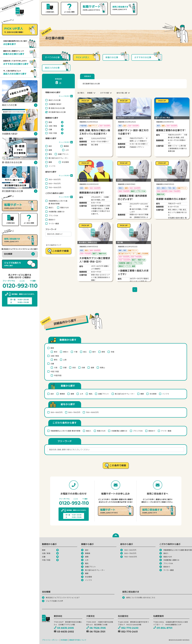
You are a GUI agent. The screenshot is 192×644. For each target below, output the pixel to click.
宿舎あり (52, 220)
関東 (50, 122)
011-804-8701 (163, 628)
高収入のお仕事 (55, 100)
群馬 (103, 352)
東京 (56, 352)
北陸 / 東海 (53, 126)
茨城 (112, 352)
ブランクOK (53, 216)
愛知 (56, 360)
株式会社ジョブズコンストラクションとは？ (63, 598)
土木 (67, 150)
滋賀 (92, 368)
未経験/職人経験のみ (57, 212)
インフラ (52, 166)
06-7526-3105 (96, 628)
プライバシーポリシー (51, 640)
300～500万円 (55, 179)
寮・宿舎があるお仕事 (57, 108)
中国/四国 (58, 375)
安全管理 (65, 162)
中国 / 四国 (53, 133)
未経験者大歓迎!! (55, 104)
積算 (50, 162)
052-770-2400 (128, 628)
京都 (65, 368)
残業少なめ (65, 208)
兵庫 (83, 368)
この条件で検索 (61, 251)
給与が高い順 (122, 93)
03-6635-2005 (64, 628)
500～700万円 (55, 184)
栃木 (94, 352)
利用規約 (64, 640)
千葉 (76, 352)
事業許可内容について (78, 640)
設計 (50, 146)
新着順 (90, 93)
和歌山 (102, 368)
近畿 (50, 129)
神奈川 (66, 352)
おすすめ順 (105, 93)
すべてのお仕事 (52, 57)
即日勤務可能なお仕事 (57, 112)
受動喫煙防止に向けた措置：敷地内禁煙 (58, 202)
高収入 (51, 208)
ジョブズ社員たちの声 (54, 601)
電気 (50, 154)
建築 (50, 150)
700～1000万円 (55, 187)
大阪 (56, 368)
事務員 (66, 146)
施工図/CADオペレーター (58, 158)
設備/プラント (63, 154)
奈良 (74, 368)
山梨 (65, 360)
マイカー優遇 (54, 224)
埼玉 (85, 352)
